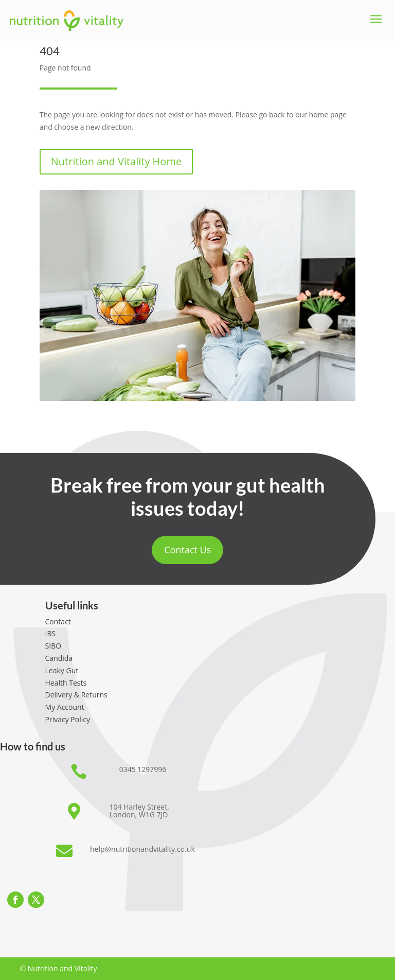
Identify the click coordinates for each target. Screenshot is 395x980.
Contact (58, 622)
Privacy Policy (68, 719)
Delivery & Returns (76, 695)
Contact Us (187, 550)
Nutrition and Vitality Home (116, 161)
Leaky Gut (62, 670)
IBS (51, 633)
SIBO (53, 646)
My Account (65, 707)
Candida (59, 658)
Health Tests (66, 683)
